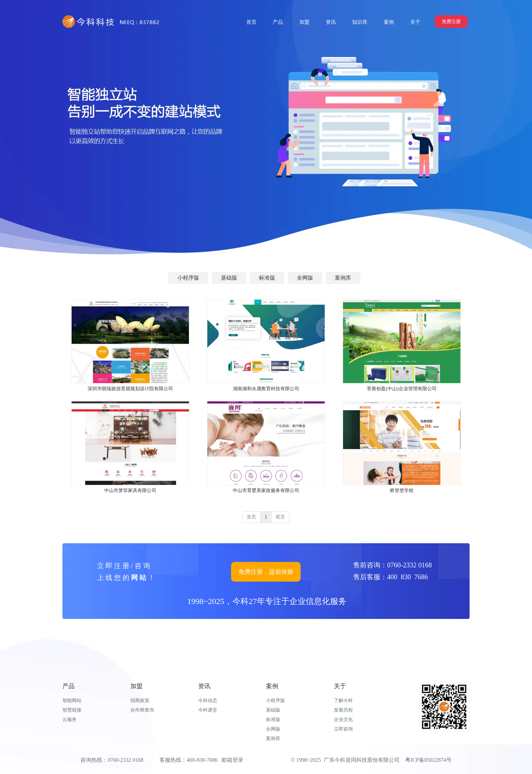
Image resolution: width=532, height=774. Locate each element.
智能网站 (72, 701)
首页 (251, 517)
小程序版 (275, 701)
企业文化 (343, 720)
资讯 (204, 686)
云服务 (70, 720)
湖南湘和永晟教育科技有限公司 (266, 389)
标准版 (273, 720)
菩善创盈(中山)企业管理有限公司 (402, 389)
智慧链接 (72, 710)
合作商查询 (142, 710)
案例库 (273, 739)
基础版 (273, 710)
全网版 (273, 729)
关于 (340, 686)
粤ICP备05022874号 (428, 760)
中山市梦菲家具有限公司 (130, 490)
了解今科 (343, 701)
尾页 (280, 517)
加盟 (136, 686)
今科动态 (208, 701)
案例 (272, 686)
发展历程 (343, 710)
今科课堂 (208, 710)
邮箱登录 (232, 760)
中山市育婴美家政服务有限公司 (266, 490)
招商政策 (140, 701)
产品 (69, 686)
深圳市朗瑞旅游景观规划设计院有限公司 (130, 389)
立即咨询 (343, 729)
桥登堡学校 (402, 490)
